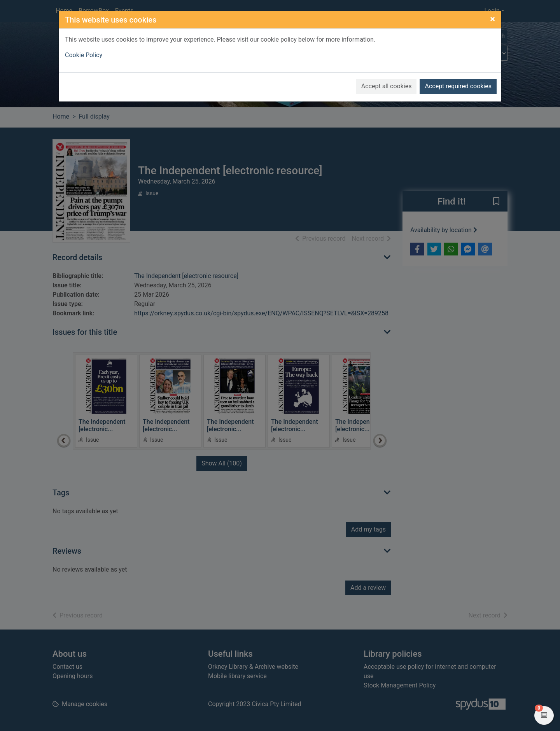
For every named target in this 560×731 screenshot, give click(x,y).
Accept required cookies (458, 86)
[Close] (493, 19)
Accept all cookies (387, 86)
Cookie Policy (84, 55)
